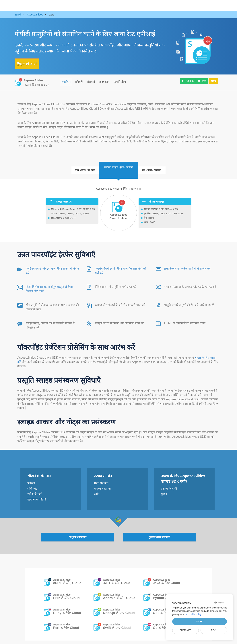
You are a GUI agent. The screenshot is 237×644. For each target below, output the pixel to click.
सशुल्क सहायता (102, 485)
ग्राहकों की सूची (169, 485)
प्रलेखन (31, 479)
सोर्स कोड (32, 485)
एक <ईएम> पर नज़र (79, 168)
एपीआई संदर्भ (35, 490)
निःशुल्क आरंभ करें (78, 532)
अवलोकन (66, 82)
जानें (200, 82)
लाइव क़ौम (104, 82)
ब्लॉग (97, 490)
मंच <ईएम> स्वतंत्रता (158, 168)
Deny (214, 630)
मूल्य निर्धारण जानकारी (159, 532)
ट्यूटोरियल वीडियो (37, 496)
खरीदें (212, 82)
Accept (200, 621)
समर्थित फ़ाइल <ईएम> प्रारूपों (118, 164)
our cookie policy (193, 614)
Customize (186, 630)
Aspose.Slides (67, 577)
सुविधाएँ (79, 82)
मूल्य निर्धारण (120, 82)
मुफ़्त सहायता (101, 479)
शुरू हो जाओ (31, 64)
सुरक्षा (164, 490)
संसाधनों (91, 82)
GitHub (186, 82)
